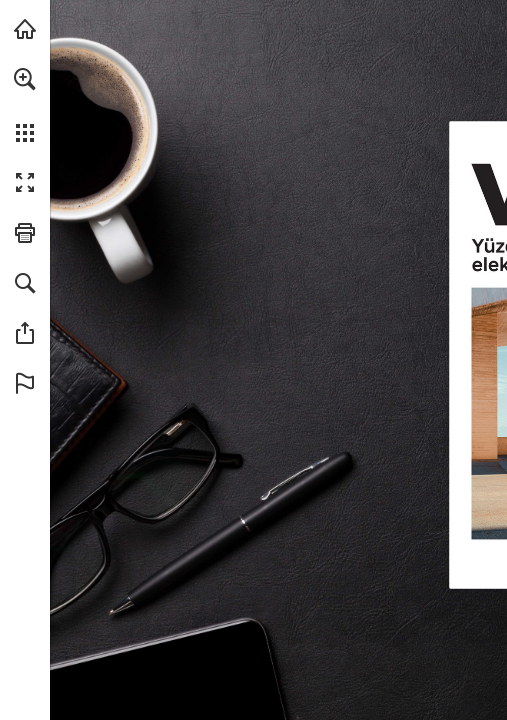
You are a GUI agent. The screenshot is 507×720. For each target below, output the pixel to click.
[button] (25, 79)
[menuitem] (25, 105)
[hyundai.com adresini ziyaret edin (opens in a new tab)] (25, 29)
